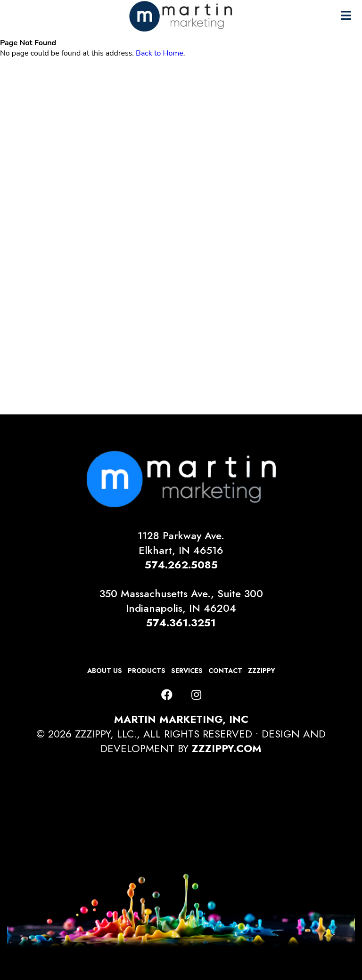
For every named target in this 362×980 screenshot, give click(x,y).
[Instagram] (196, 695)
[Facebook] (167, 695)
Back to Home (160, 53)
